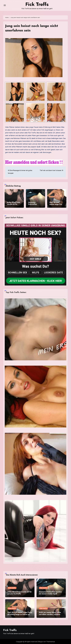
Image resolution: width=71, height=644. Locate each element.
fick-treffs (12, 587)
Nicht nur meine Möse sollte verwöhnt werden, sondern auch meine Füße (50, 614)
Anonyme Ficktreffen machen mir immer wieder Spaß (35, 205)
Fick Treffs (10, 630)
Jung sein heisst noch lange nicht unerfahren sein (32, 28)
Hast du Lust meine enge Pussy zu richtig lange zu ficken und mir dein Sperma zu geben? (20, 614)
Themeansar (51, 641)
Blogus (41, 641)
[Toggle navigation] (5, 5)
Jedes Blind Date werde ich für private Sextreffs (14, 204)
